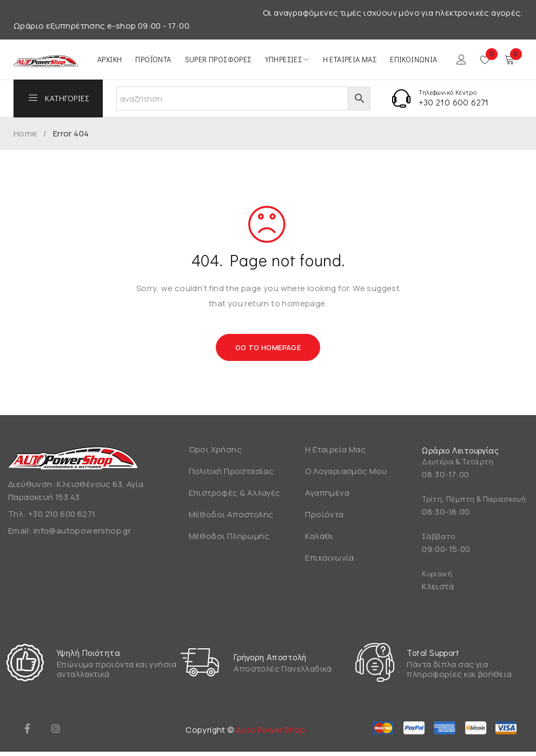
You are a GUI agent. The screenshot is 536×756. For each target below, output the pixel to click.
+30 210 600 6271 (454, 102)
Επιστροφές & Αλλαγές (235, 493)
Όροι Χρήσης (215, 449)
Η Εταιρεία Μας (335, 449)
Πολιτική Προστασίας (231, 471)
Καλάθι (319, 536)
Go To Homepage (268, 347)
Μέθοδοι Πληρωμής (229, 536)
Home (25, 134)
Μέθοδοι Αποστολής (231, 514)
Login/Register (461, 60)
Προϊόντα (324, 514)
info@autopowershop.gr (82, 531)
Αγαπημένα (327, 493)
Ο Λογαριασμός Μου (346, 471)
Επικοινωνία (329, 558)
